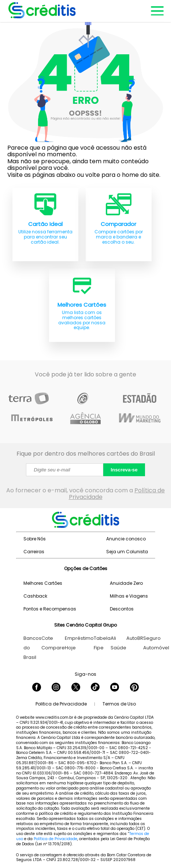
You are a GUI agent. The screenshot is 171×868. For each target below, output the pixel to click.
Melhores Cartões (43, 583)
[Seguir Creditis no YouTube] (115, 688)
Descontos (122, 609)
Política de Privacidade (55, 839)
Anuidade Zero (126, 583)
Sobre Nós (35, 539)
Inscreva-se (124, 470)
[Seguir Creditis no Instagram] (56, 688)
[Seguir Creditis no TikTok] (95, 688)
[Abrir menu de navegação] (157, 11)
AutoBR (135, 638)
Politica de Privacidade (61, 704)
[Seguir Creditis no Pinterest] (134, 688)
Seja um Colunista (127, 552)
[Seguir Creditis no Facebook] (37, 688)
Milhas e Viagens (129, 596)
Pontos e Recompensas (50, 609)
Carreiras (34, 552)
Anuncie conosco (126, 539)
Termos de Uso (119, 704)
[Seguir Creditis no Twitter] (76, 688)
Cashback (35, 596)
